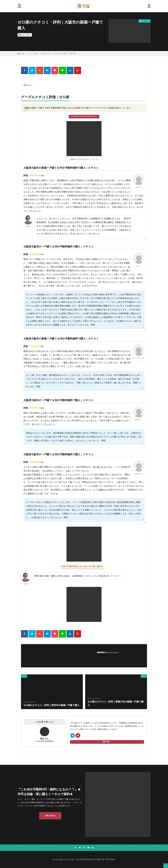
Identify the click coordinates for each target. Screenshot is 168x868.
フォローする (108, 656)
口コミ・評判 (25, 35)
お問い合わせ (50, 815)
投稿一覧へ (106, 742)
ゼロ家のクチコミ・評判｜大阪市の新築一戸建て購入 (58, 53)
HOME (22, 54)
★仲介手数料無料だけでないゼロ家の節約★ (82, 566)
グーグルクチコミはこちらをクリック (83, 116)
